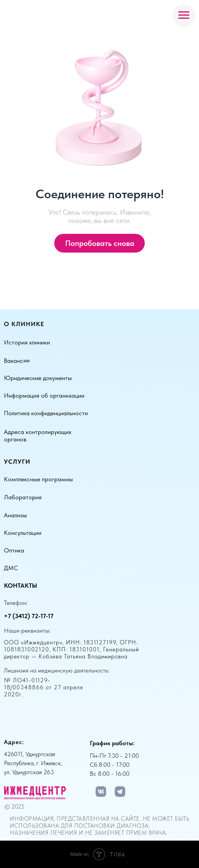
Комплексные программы (38, 479)
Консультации (23, 533)
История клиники (27, 342)
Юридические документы (38, 378)
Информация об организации (44, 395)
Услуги (17, 462)
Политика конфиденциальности (46, 413)
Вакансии (17, 360)
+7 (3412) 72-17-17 (29, 616)
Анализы (15, 515)
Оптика (14, 550)
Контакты (20, 586)
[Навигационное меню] (184, 15)
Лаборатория (23, 497)
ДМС (11, 568)
